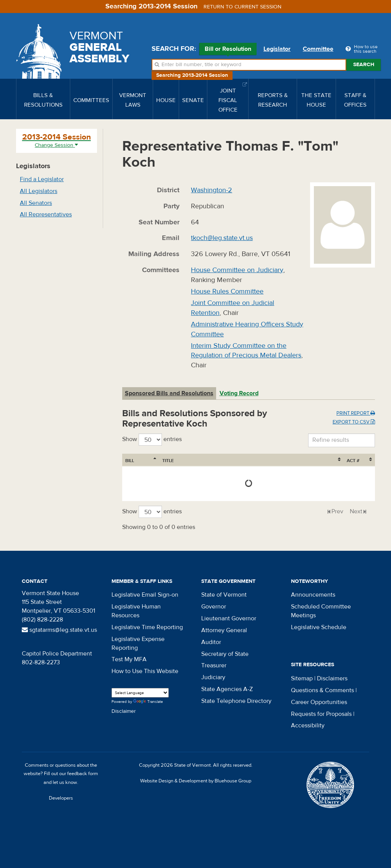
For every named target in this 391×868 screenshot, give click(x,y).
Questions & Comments (322, 690)
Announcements (313, 595)
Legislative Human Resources (136, 611)
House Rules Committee (227, 291)
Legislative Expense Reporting (138, 643)
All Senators (36, 203)
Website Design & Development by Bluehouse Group (196, 781)
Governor (214, 607)
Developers (61, 798)
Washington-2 (212, 190)
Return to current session (242, 7)
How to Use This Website (145, 671)
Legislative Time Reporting (147, 627)
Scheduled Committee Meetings (321, 611)
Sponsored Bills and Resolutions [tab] (169, 393)
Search (364, 65)
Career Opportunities (319, 702)
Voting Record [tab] (239, 393)
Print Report (356, 413)
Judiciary (213, 677)
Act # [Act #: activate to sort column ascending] (353, 461)
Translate (148, 702)
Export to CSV (354, 422)
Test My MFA (129, 659)
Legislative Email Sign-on (145, 595)
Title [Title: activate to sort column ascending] (168, 461)
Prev (337, 511)
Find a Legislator (42, 179)
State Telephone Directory (236, 701)
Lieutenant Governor (229, 618)
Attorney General (224, 630)
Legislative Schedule (319, 627)
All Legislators (39, 191)
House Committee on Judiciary (237, 270)
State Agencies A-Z (227, 689)
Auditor (211, 642)
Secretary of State (225, 654)
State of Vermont (224, 595)
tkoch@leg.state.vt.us (222, 238)
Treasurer (214, 665)
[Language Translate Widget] (140, 693)
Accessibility (308, 725)
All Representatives (46, 214)
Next (356, 511)
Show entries (152, 440)
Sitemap (302, 678)
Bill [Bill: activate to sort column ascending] (130, 461)
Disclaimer (124, 711)
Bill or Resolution (228, 50)
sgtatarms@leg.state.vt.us (59, 630)
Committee (318, 49)
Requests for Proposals (321, 714)
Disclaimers (332, 678)
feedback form (83, 774)
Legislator (277, 49)
